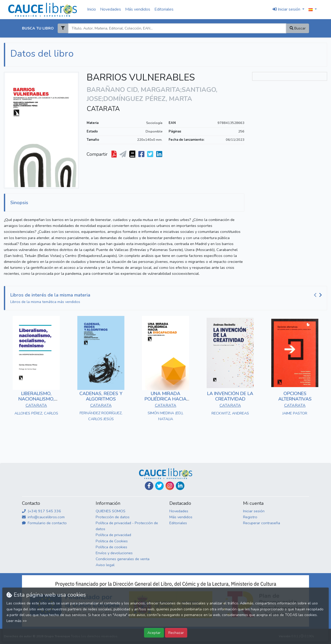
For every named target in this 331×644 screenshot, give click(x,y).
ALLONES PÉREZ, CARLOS (36, 413)
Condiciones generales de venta (123, 559)
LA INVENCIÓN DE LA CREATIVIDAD (230, 396)
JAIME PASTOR (295, 413)
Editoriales (164, 9)
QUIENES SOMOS (111, 511)
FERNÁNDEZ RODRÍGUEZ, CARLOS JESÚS (101, 416)
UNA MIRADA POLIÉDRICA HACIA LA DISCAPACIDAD (165, 399)
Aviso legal (105, 565)
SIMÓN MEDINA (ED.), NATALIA (165, 416)
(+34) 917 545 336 (42, 511)
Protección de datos (113, 517)
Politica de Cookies (112, 541)
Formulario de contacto (44, 523)
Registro (250, 517)
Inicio (92, 9)
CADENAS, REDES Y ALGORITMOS (101, 396)
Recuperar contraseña (262, 523)
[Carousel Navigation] (319, 295)
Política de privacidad (113, 535)
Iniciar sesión (254, 511)
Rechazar (176, 633)
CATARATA (103, 109)
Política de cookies (111, 547)
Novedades (111, 9)
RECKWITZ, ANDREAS (230, 413)
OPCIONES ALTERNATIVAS (295, 396)
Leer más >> (17, 621)
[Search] (177, 28)
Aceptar (154, 633)
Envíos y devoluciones (114, 553)
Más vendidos (138, 9)
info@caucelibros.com (43, 517)
